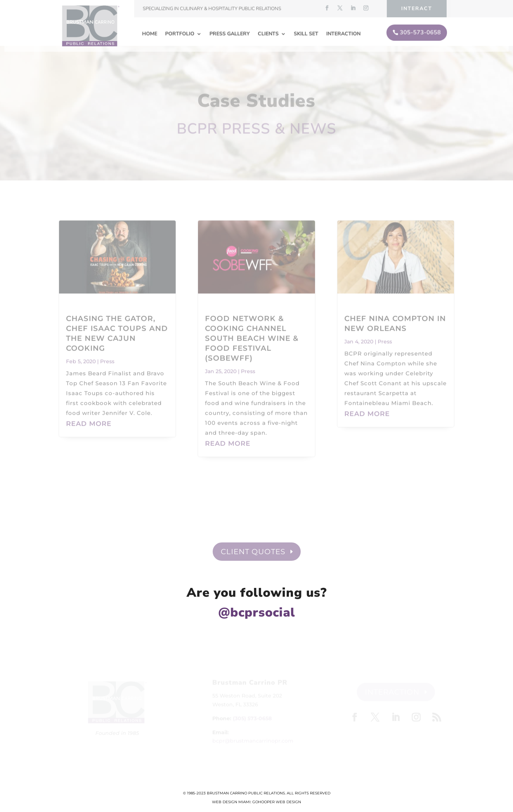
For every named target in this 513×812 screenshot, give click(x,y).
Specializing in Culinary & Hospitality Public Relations (212, 9)
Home (151, 33)
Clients (268, 33)
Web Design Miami (231, 802)
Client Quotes (253, 552)
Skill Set (305, 33)
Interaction (342, 33)
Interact (415, 8)
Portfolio (181, 33)
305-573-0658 (418, 32)
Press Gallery (230, 33)
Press (107, 355)
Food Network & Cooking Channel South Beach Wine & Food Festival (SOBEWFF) (252, 332)
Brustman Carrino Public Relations (246, 793)
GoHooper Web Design (277, 802)
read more (89, 418)
